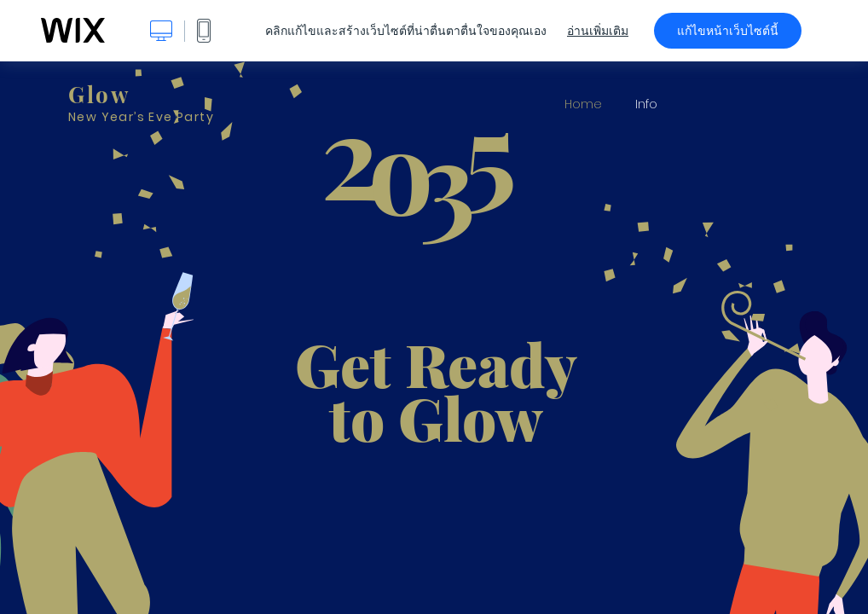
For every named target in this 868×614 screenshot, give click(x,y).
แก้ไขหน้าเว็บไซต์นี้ (728, 31)
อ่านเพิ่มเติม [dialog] (598, 31)
